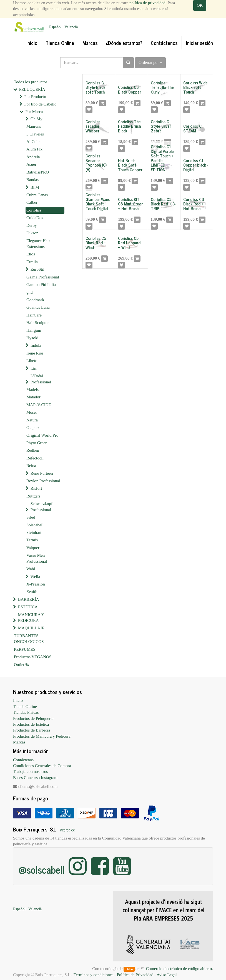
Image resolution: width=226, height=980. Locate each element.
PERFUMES (25, 649)
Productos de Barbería (32, 730)
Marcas (19, 742)
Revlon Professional (43, 481)
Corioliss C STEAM (192, 128)
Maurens (34, 126)
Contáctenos (23, 760)
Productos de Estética (31, 724)
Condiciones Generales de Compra (42, 766)
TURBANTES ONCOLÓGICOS (29, 639)
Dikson (32, 233)
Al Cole (33, 142)
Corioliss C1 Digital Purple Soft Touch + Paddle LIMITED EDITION (162, 158)
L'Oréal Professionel (41, 379)
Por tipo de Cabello (40, 104)
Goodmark (35, 300)
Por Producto (35, 97)
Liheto (32, 361)
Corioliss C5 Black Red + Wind (96, 243)
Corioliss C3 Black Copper (130, 89)
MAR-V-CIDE (39, 405)
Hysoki (32, 338)
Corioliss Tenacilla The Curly (162, 87)
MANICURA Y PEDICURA (31, 618)
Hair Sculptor (38, 323)
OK (200, 5)
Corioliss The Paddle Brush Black (129, 126)
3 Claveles (35, 134)
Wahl (31, 569)
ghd (30, 292)
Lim (34, 368)
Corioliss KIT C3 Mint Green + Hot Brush (131, 204)
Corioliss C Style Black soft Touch (95, 87)
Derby (32, 225)
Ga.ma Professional (43, 277)
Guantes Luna (38, 307)
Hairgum (34, 330)
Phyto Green (37, 443)
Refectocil (35, 458)
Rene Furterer (42, 473)
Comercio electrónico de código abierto (179, 969)
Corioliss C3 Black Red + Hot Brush (194, 204)
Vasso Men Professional (37, 558)
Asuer (31, 164)
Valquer (33, 548)
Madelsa (33, 390)
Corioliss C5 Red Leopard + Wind (129, 243)
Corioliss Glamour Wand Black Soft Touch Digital (98, 201)
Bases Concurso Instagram (35, 778)
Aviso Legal (167, 975)
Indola (36, 345)
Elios (31, 254)
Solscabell (35, 525)
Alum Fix (34, 149)
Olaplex (33, 428)
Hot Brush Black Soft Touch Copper (130, 165)
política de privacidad (147, 3)
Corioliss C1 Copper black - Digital (196, 165)
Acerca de (67, 830)
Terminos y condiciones (93, 975)
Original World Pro (42, 435)
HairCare (34, 315)
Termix (32, 540)
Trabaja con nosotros (30, 772)
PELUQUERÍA (32, 89)
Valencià (71, 27)
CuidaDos (35, 218)
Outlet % (21, 665)
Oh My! (37, 119)
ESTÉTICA (28, 607)
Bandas (32, 180)
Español (55, 27)
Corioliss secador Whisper (93, 126)
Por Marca (34, 112)
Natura (32, 420)
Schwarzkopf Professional (42, 507)
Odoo (129, 969)
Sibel (31, 517)
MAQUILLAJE (31, 628)
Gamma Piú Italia (41, 285)
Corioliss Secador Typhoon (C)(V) (96, 163)
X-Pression (36, 584)
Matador (33, 397)
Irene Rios (35, 353)
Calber (32, 202)
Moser (32, 412)
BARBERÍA (29, 599)
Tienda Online (25, 707)
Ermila (32, 262)
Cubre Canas (37, 195)
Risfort (36, 488)
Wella (35, 577)
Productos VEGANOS (33, 657)
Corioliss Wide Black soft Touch (195, 87)
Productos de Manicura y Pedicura (42, 736)
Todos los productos (31, 82)
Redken (33, 450)
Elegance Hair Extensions (38, 244)
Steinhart (34, 532)
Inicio (18, 700)
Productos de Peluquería (33, 718)
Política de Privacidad (135, 975)
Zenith (32, 592)
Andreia (33, 157)
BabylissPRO (38, 172)
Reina (31, 466)
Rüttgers (33, 496)
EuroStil (37, 269)
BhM (35, 187)
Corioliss (34, 210)
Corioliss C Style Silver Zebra (161, 126)
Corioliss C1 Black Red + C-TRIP (163, 204)
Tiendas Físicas (26, 712)
